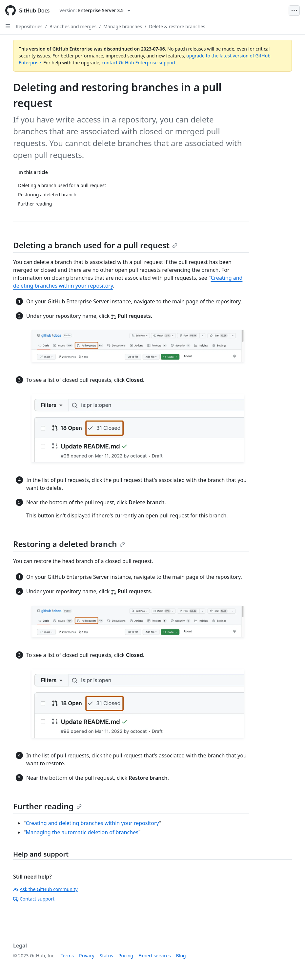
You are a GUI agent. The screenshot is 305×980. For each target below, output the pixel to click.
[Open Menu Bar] (294, 11)
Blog (181, 956)
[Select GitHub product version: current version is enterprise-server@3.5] (95, 11)
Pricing (126, 956)
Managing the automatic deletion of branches (82, 832)
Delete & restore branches (177, 26)
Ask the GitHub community (45, 889)
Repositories (29, 26)
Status (106, 956)
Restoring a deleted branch (69, 544)
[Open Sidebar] (8, 26)
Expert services (155, 956)
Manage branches (123, 26)
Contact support (34, 899)
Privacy (87, 956)
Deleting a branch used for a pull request (95, 245)
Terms (67, 956)
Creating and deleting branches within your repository (93, 823)
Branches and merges (73, 26)
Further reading (47, 806)
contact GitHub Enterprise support (139, 63)
